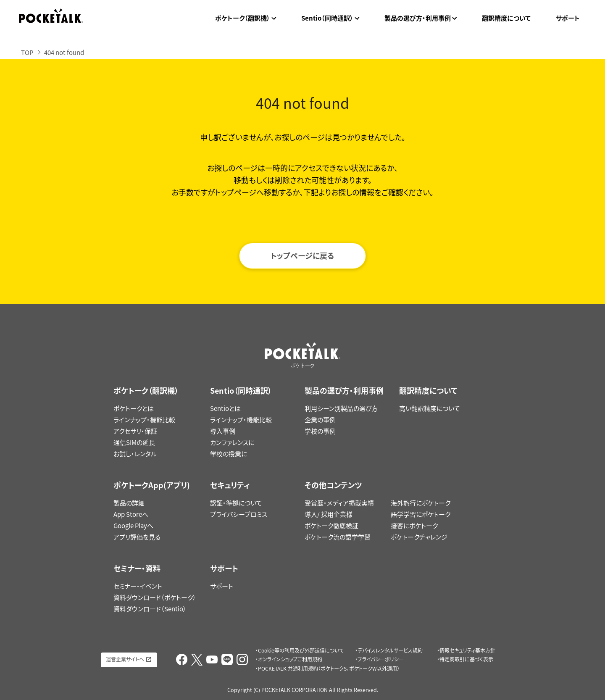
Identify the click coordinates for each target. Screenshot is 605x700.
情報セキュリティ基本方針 (467, 650)
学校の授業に (229, 454)
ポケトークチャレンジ (419, 537)
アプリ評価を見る (137, 537)
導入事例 (223, 431)
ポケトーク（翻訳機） (243, 18)
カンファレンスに (232, 442)
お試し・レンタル (135, 454)
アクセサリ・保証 (135, 431)
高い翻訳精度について (430, 408)
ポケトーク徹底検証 (331, 526)
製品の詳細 (129, 503)
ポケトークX (557, 5)
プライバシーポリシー (381, 659)
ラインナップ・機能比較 (144, 420)
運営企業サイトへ (125, 659)
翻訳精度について (506, 18)
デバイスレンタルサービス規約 (390, 650)
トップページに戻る (302, 256)
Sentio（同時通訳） (327, 18)
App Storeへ (131, 514)
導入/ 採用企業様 (329, 514)
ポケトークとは (134, 408)
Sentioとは (225, 408)
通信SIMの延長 (134, 442)
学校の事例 (320, 431)
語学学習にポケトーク (421, 514)
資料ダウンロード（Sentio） (150, 609)
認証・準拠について (236, 503)
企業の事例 (320, 420)
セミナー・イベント (138, 586)
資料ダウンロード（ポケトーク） (155, 597)
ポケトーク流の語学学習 (338, 537)
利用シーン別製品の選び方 (341, 408)
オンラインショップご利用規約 (290, 659)
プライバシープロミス (239, 514)
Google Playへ (133, 526)
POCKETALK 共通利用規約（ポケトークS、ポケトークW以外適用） (329, 668)
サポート (568, 18)
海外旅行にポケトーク (421, 503)
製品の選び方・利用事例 (418, 18)
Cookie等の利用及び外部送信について (301, 650)
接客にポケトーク (414, 526)
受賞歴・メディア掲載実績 (339, 503)
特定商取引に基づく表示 (466, 659)
